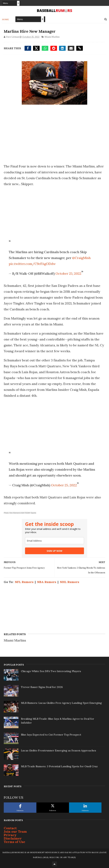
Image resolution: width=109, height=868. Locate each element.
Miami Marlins (52, 37)
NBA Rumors (47, 582)
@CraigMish (81, 258)
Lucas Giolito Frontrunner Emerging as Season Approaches (59, 750)
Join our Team (15, 831)
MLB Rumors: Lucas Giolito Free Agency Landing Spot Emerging (61, 703)
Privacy (10, 835)
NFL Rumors (24, 582)
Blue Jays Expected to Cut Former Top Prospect (51, 735)
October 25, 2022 (68, 273)
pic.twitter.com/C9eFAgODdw (32, 264)
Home (5, 19)
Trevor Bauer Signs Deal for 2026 (42, 687)
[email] (54, 541)
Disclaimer (13, 838)
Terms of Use (14, 842)
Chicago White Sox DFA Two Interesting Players (51, 671)
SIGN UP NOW (54, 551)
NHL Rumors (69, 582)
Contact (10, 828)
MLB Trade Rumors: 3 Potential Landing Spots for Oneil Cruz (59, 766)
